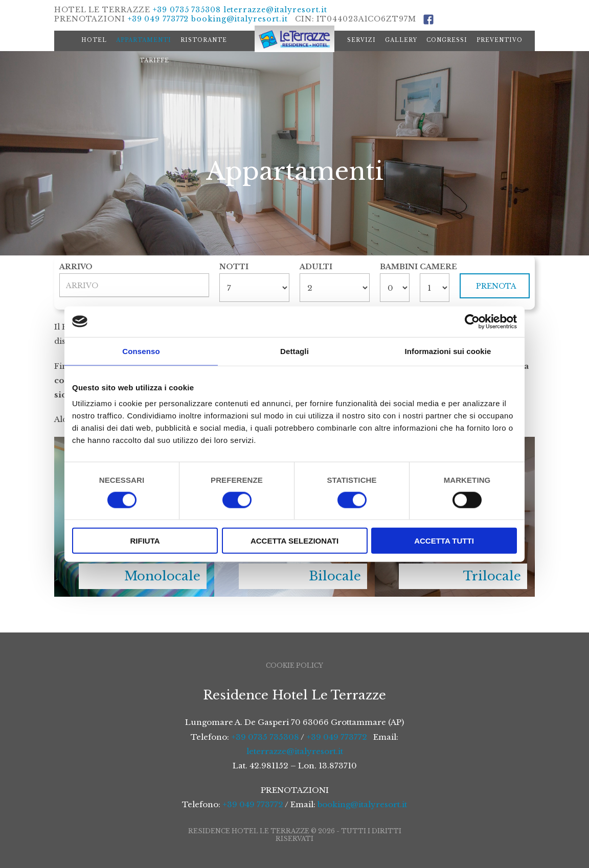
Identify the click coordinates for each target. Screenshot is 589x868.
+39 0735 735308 (187, 10)
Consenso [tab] (141, 351)
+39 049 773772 (158, 19)
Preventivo (500, 40)
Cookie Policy (294, 665)
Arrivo (76, 267)
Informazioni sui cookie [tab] (448, 351)
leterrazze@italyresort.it (276, 10)
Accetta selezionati (294, 541)
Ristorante (204, 40)
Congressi (447, 40)
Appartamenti (144, 40)
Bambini (395, 267)
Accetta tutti (444, 541)
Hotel (94, 40)
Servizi (361, 40)
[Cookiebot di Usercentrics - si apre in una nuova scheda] (472, 321)
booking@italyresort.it (240, 19)
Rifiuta (145, 541)
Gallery (401, 40)
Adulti (316, 267)
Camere (435, 267)
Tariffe (154, 61)
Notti (234, 267)
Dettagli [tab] (294, 351)
